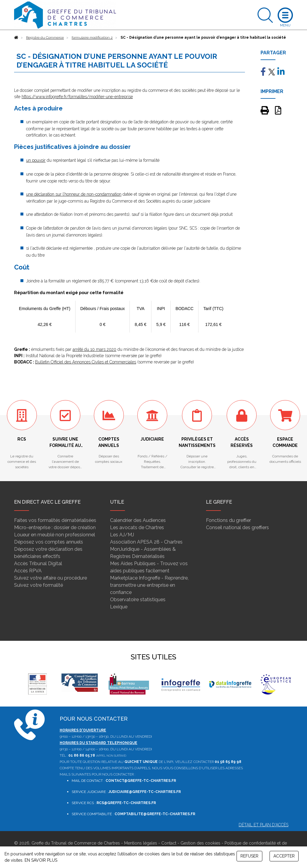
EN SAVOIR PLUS (41, 860)
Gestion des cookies (200, 843)
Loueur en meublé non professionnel (55, 535)
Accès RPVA (28, 571)
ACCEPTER (284, 856)
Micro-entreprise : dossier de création (55, 527)
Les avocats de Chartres (137, 527)
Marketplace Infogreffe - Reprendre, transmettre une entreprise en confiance (149, 585)
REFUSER (249, 856)
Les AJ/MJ (122, 535)
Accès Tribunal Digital (38, 564)
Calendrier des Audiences (138, 520)
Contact (169, 843)
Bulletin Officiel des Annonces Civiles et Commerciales (86, 362)
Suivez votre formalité (39, 585)
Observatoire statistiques (138, 600)
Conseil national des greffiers (237, 527)
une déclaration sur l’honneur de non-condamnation (74, 194)
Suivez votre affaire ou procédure (51, 578)
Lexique (119, 607)
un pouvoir (36, 160)
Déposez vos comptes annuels (49, 542)
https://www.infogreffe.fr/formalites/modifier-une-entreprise (77, 97)
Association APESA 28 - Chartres (146, 542)
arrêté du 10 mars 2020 (94, 349)
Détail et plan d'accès (264, 825)
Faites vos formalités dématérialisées (55, 520)
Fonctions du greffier (228, 520)
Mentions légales (141, 843)
